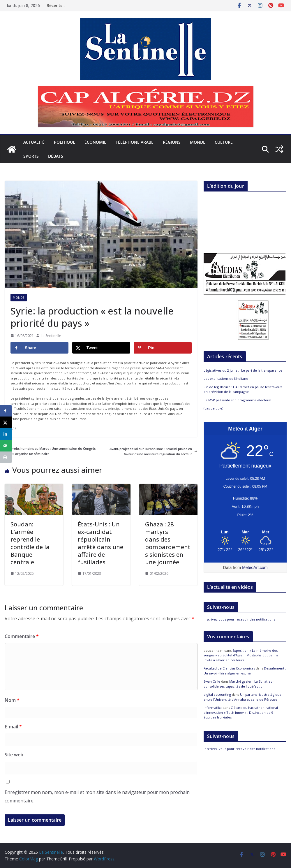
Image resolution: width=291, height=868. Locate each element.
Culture (224, 142)
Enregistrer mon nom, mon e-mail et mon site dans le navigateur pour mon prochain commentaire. (97, 796)
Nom (12, 700)
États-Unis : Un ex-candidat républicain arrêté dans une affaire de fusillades (100, 543)
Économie (95, 142)
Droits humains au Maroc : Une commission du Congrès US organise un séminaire (50, 451)
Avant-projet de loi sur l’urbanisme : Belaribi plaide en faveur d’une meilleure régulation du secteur (154, 451)
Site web (14, 755)
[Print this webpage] (6, 457)
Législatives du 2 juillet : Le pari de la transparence (113, 7)
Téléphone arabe (135, 142)
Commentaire (22, 636)
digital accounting (217, 694)
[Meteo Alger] (245, 532)
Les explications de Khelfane (226, 378)
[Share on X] (101, 348)
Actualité (34, 142)
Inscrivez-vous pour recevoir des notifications (239, 619)
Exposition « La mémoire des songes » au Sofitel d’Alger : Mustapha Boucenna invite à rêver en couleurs (241, 655)
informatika (213, 708)
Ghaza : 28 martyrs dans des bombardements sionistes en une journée (168, 543)
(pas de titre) (213, 408)
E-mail (13, 727)
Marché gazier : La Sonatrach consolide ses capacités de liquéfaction (239, 684)
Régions (172, 142)
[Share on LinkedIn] (6, 434)
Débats (56, 156)
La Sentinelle (51, 336)
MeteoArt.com (255, 567)
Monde (198, 142)
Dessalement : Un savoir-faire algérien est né (245, 671)
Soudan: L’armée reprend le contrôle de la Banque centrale (30, 543)
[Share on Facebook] (39, 348)
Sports (31, 156)
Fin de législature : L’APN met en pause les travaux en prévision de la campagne (243, 389)
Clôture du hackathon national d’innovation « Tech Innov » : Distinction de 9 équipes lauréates (241, 712)
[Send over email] (6, 446)
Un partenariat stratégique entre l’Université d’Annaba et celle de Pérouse (242, 697)
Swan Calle (212, 681)
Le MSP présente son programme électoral (237, 400)
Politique (65, 142)
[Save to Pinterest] (163, 348)
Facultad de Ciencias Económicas (229, 668)
